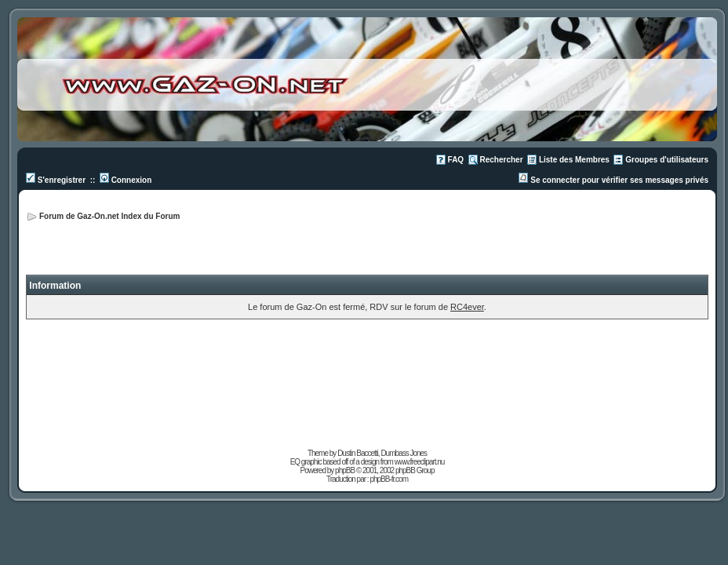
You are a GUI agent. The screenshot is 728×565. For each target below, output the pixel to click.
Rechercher (502, 160)
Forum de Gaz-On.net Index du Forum (109, 216)
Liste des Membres (574, 160)
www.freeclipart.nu (420, 462)
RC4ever (467, 307)
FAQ (456, 160)
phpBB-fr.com (389, 479)
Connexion (126, 180)
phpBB (345, 470)
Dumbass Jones (404, 453)
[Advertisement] (523, 235)
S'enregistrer (56, 180)
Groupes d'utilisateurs (667, 160)
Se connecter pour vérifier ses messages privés (613, 180)
